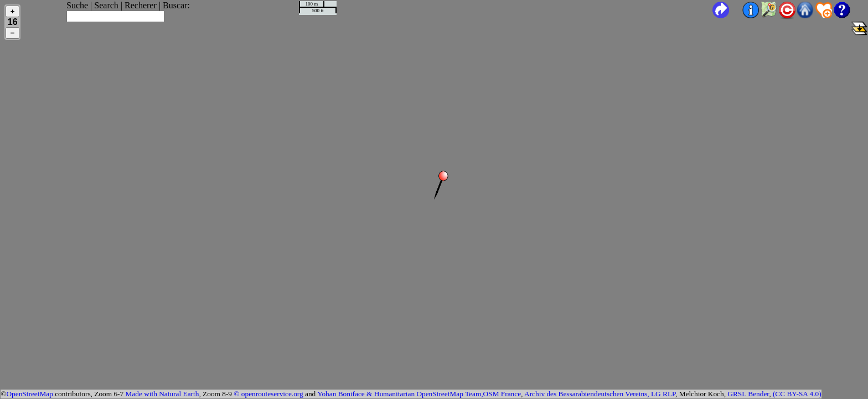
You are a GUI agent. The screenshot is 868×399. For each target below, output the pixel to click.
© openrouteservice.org (268, 394)
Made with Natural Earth (162, 394)
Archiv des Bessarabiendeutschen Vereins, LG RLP (600, 394)
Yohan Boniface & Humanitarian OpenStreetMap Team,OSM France (419, 394)
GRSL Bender (748, 394)
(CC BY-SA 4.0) (797, 394)
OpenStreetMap (29, 394)
